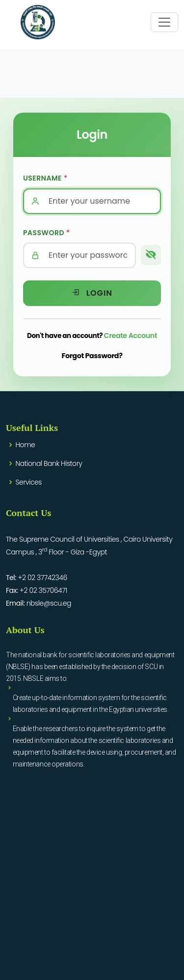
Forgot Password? (92, 356)
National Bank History (49, 463)
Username (45, 178)
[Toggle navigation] (164, 22)
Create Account (131, 336)
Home (26, 445)
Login (92, 293)
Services (29, 482)
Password (47, 233)
